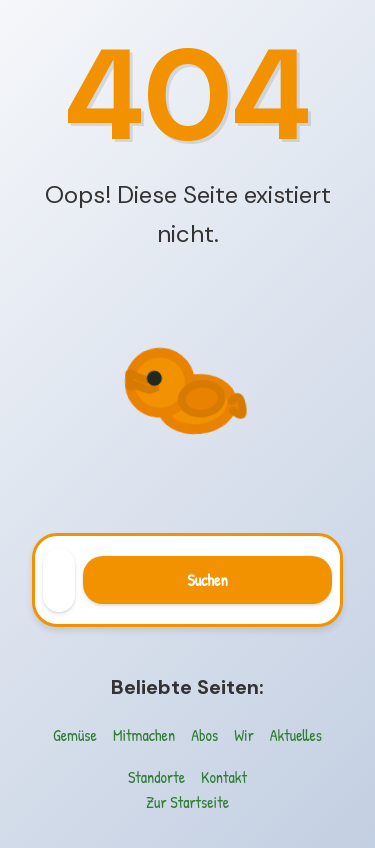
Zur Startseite (187, 802)
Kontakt (224, 777)
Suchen (207, 580)
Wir (244, 735)
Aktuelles (296, 735)
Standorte (156, 777)
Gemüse (75, 735)
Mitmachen (144, 735)
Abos (204, 735)
